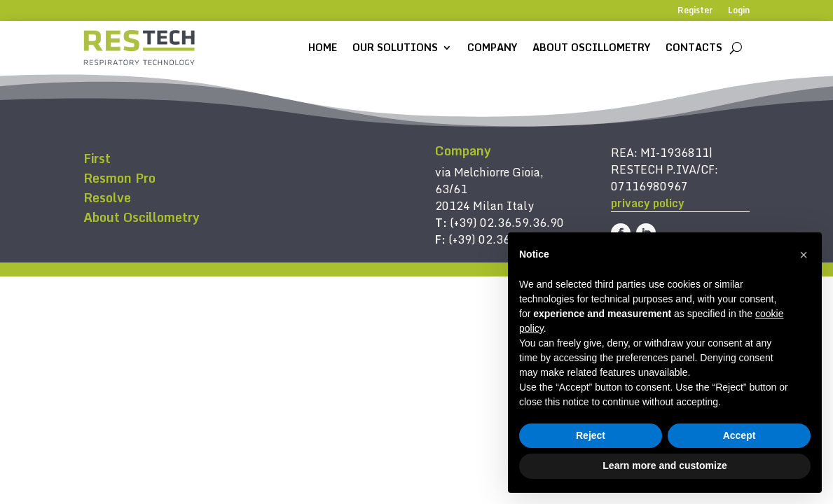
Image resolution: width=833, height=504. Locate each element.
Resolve (107, 197)
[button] (804, 255)
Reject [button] (591, 435)
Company (492, 47)
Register (695, 11)
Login (739, 11)
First (97, 158)
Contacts (694, 47)
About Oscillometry (591, 47)
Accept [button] (739, 435)
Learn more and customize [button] (665, 465)
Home (323, 47)
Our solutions (395, 47)
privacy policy (648, 203)
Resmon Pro (119, 178)
